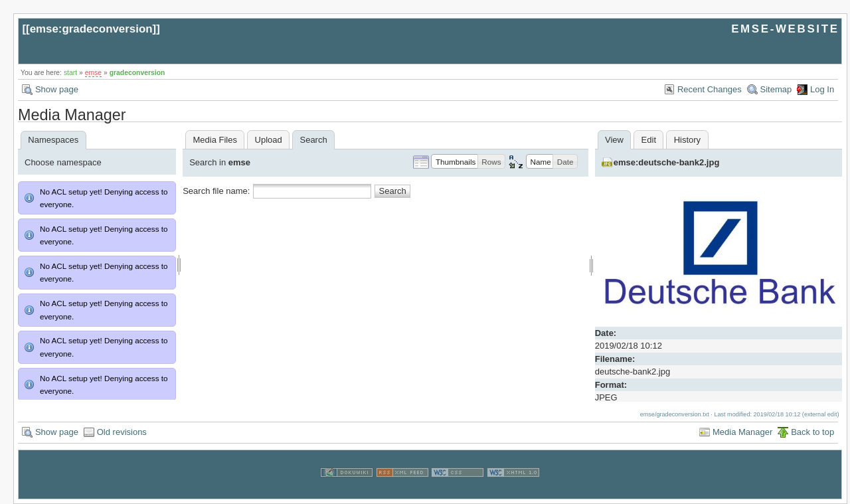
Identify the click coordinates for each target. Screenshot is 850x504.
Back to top (812, 432)
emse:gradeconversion (91, 29)
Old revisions (122, 432)
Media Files (214, 140)
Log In (822, 89)
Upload (269, 140)
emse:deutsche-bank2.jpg (667, 162)
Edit (649, 140)
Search (393, 191)
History (687, 140)
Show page (57, 89)
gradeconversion (137, 73)
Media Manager (742, 432)
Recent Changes (710, 89)
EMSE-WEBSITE (785, 29)
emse (93, 73)
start (70, 73)
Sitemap (776, 89)
